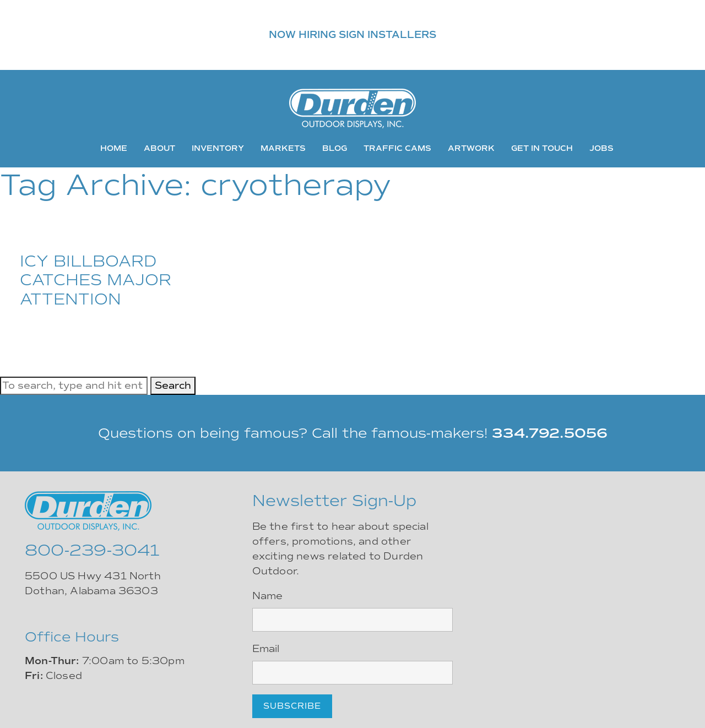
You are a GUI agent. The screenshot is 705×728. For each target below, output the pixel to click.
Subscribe (292, 706)
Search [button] (173, 385)
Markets (283, 148)
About (159, 148)
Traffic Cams (397, 148)
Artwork (471, 148)
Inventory (218, 148)
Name (268, 596)
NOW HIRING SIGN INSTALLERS (352, 35)
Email (266, 649)
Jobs (601, 148)
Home (114, 148)
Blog (335, 148)
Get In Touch (542, 148)
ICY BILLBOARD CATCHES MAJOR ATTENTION (96, 280)
